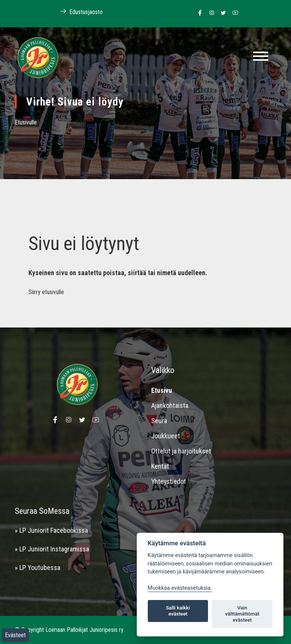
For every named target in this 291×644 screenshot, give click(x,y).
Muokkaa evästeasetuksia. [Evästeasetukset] (180, 588)
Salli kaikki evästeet (178, 611)
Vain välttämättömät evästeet (242, 614)
